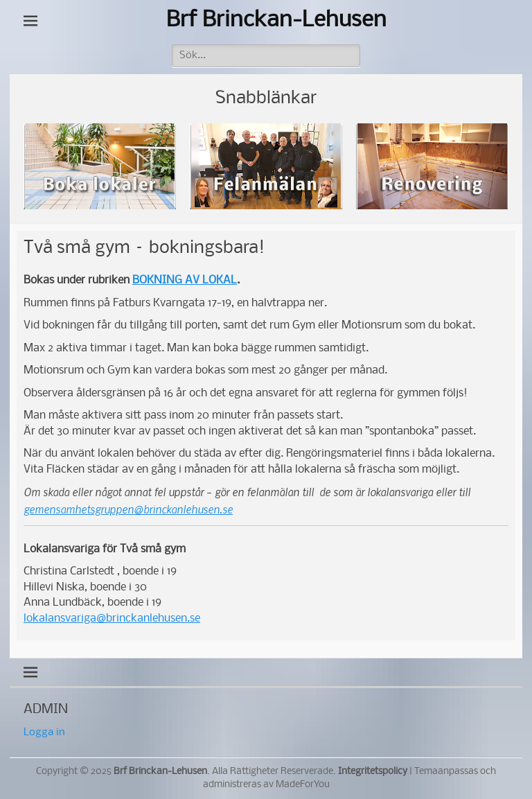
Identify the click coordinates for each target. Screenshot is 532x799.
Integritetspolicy (373, 772)
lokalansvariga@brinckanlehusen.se (112, 618)
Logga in (44, 732)
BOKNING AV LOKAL (185, 280)
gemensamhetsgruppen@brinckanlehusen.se (128, 509)
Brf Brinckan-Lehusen (276, 20)
